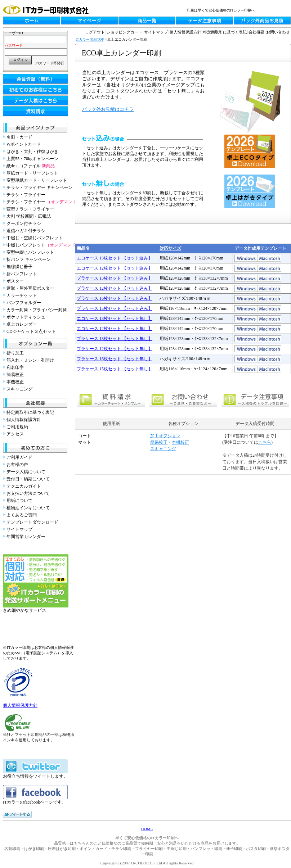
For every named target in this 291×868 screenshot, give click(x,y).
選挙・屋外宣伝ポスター (30, 288)
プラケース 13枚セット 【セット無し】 (115, 339)
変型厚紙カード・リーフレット (37, 180)
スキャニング (19, 389)
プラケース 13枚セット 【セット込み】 (115, 278)
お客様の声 (17, 465)
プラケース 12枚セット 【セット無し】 (115, 349)
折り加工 (15, 353)
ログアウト (95, 32)
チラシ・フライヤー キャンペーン (39, 187)
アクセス (15, 434)
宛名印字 (15, 367)
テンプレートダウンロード (32, 522)
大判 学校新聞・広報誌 (29, 216)
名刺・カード (19, 137)
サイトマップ (19, 529)
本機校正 (15, 382)
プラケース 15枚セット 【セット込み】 (115, 308)
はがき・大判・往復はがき (32, 152)
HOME (147, 829)
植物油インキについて (28, 508)
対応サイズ (170, 248)
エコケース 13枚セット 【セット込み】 (115, 258)
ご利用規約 (17, 427)
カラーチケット (22, 295)
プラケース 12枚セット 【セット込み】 (115, 288)
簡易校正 (15, 375)
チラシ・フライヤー (26, 195)
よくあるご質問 (22, 515)
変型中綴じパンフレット (30, 252)
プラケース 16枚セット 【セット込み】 (115, 298)
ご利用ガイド (19, 457)
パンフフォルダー (24, 303)
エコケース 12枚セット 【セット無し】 (115, 329)
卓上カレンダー (22, 324)
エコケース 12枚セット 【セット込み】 (115, 268)
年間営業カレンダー (26, 537)
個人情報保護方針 (24, 420)
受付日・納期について (28, 479)
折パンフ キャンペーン (29, 259)
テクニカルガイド (24, 486)
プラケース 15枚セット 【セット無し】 (115, 369)
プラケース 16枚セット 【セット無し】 (115, 359)
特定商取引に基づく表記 (30, 412)
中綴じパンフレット (43, 245)
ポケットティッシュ (26, 317)
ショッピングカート (124, 32)
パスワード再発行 (50, 63)
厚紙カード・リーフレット (32, 173)
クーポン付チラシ (24, 223)
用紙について (19, 501)
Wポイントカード (24, 144)
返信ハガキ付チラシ (26, 231)
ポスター (15, 281)
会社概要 (256, 32)
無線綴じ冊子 (19, 267)
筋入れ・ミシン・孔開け (30, 360)
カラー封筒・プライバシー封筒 (37, 310)
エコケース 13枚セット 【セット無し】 (115, 318)
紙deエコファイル (31, 166)
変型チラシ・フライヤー (30, 209)
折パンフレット (22, 274)
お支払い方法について (28, 493)
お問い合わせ (278, 32)
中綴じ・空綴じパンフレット (35, 238)
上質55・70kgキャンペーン (32, 159)
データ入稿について (26, 472)
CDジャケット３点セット (31, 331)
